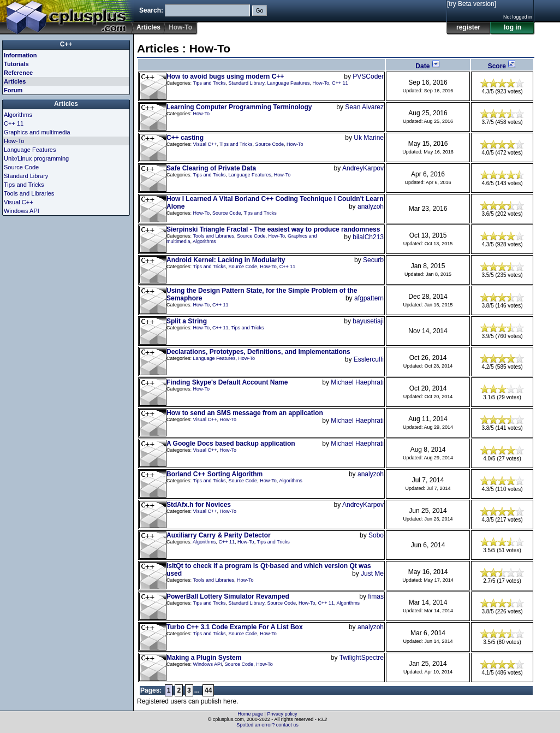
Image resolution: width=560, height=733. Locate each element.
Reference (18, 73)
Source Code (269, 144)
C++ (66, 44)
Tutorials (16, 64)
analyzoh (371, 206)
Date (428, 66)
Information (20, 55)
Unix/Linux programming (36, 158)
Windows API (208, 664)
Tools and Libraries (213, 236)
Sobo (376, 535)
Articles (148, 27)
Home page (251, 714)
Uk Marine (369, 138)
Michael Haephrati (357, 382)
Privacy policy (282, 714)
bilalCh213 (368, 237)
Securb (373, 260)
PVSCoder (368, 76)
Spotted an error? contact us (267, 725)
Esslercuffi (369, 359)
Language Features (288, 83)
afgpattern (369, 298)
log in (513, 27)
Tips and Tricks (209, 83)
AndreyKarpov (363, 168)
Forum (13, 90)
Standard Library (247, 83)
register (468, 27)
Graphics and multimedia (37, 132)
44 (208, 690)
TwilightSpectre (362, 658)
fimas (376, 596)
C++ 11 (340, 83)
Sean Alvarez (364, 107)
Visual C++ (205, 144)
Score (502, 66)
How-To (321, 83)
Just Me (372, 574)
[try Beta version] (472, 4)
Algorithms (204, 241)
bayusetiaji (368, 321)
